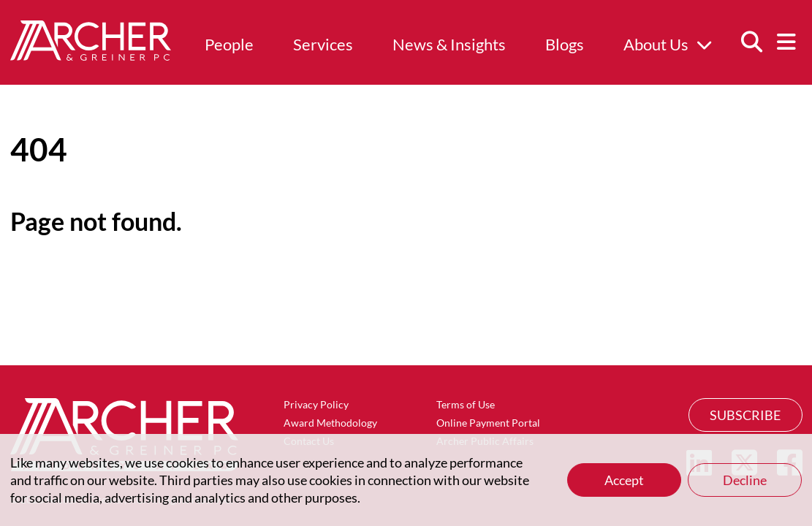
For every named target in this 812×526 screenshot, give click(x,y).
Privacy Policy (316, 404)
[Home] (91, 56)
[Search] (751, 42)
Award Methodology (330, 423)
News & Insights (449, 44)
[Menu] (786, 42)
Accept (624, 480)
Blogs (565, 44)
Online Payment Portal (488, 423)
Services (323, 44)
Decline (745, 480)
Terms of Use (466, 404)
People (229, 44)
